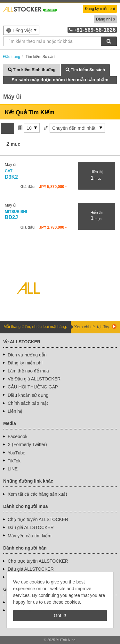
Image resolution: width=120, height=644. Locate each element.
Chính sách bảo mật (28, 403)
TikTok (14, 461)
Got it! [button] (60, 615)
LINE (13, 469)
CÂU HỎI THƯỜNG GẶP (33, 387)
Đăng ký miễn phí (100, 9)
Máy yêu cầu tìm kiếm (30, 536)
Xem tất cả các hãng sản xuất (37, 494)
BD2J (16, 215)
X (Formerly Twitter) (27, 444)
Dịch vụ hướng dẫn (27, 355)
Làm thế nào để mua (28, 371)
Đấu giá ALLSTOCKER (31, 527)
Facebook (17, 436)
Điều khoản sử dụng (28, 395)
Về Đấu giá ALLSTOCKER (34, 379)
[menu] (21, 30)
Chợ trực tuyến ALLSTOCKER (38, 519)
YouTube (16, 453)
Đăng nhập (105, 19)
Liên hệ (15, 411)
